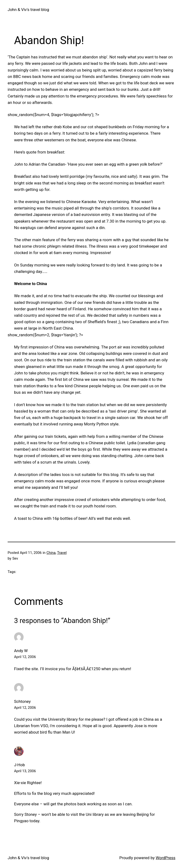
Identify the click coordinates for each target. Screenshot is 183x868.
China (51, 553)
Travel (62, 553)
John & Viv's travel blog (28, 10)
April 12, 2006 (25, 657)
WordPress (165, 858)
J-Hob (19, 765)
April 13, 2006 (25, 771)
